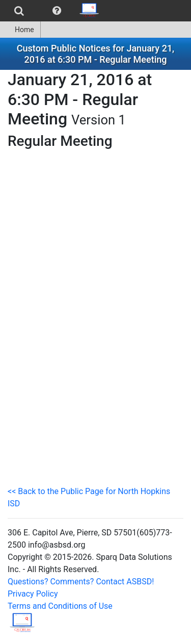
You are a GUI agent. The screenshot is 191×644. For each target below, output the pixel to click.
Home (20, 30)
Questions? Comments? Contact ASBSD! (81, 582)
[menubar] (53, 11)
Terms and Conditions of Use (60, 606)
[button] (57, 11)
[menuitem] (19, 11)
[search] (19, 11)
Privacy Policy (33, 594)
